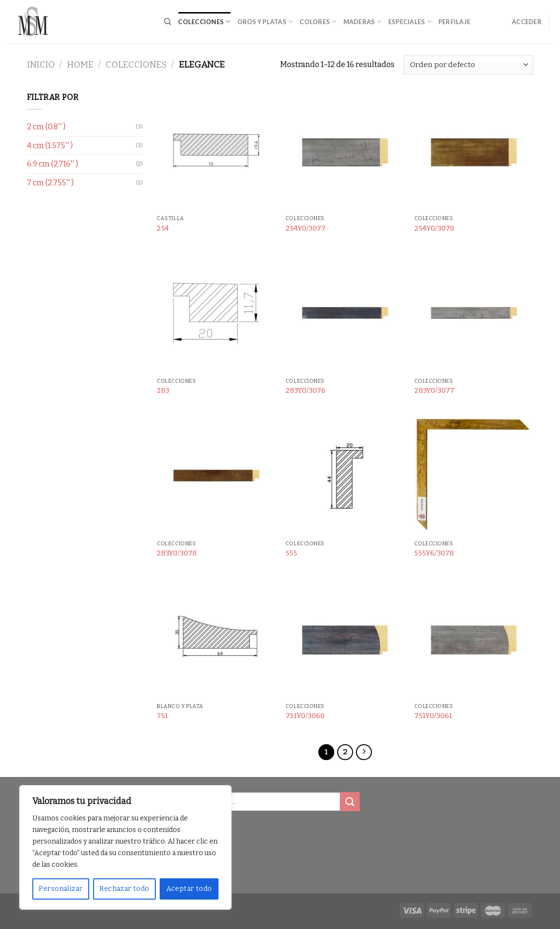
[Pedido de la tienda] (468, 65)
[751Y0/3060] (345, 639)
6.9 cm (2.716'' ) (53, 164)
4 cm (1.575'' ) (50, 146)
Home (80, 65)
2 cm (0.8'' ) (46, 127)
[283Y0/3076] (345, 313)
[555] (345, 476)
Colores (318, 21)
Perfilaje (454, 22)
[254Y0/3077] (345, 151)
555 (291, 553)
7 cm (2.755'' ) (50, 183)
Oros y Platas (265, 21)
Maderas (362, 21)
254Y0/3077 (306, 229)
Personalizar (61, 889)
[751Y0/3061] (474, 639)
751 (162, 716)
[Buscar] (168, 22)
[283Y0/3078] (216, 476)
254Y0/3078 (434, 229)
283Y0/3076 (306, 391)
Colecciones (204, 21)
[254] (216, 151)
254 (163, 229)
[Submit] (350, 801)
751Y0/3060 (305, 716)
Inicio (41, 65)
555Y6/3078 (434, 553)
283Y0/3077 (434, 391)
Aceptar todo (189, 889)
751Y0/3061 (433, 716)
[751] (216, 639)
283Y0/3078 (177, 553)
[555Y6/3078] (474, 476)
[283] (216, 313)
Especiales (410, 21)
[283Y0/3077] (474, 313)
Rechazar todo (124, 889)
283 (163, 391)
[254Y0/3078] (474, 151)
